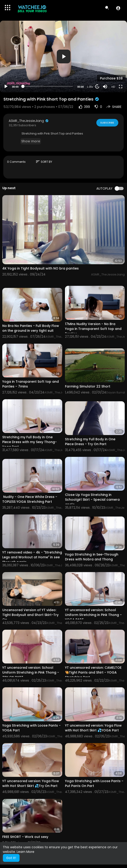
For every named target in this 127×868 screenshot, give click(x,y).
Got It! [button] (11, 858)
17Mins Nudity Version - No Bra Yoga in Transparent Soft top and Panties (93, 329)
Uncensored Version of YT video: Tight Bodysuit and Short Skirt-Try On (30, 615)
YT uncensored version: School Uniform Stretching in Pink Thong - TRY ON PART (31, 672)
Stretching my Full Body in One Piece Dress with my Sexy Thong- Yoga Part (30, 442)
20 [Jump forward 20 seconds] (97, 87)
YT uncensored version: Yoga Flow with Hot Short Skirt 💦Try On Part (31, 783)
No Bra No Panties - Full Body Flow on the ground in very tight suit (31, 328)
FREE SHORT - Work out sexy (25, 837)
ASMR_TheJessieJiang (29, 121)
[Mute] (105, 87)
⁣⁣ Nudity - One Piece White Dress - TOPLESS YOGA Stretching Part (30, 499)
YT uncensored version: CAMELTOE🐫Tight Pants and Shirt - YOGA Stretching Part (93, 672)
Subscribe (107, 123)
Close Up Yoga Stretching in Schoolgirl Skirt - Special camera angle (92, 500)
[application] (63, 56)
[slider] (48, 86)
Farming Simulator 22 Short (88, 386)
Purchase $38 (111, 78)
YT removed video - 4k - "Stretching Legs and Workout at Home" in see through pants (32, 557)
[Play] (6, 87)
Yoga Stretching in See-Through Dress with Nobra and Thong (92, 557)
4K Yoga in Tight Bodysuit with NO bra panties (41, 268)
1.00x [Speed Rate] (90, 87)
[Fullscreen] (121, 87)
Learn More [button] (26, 852)
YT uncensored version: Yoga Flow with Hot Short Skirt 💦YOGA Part (93, 728)
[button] (118, 8)
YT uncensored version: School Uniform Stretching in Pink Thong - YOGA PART (93, 615)
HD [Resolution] (113, 87)
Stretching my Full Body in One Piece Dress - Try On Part (90, 442)
